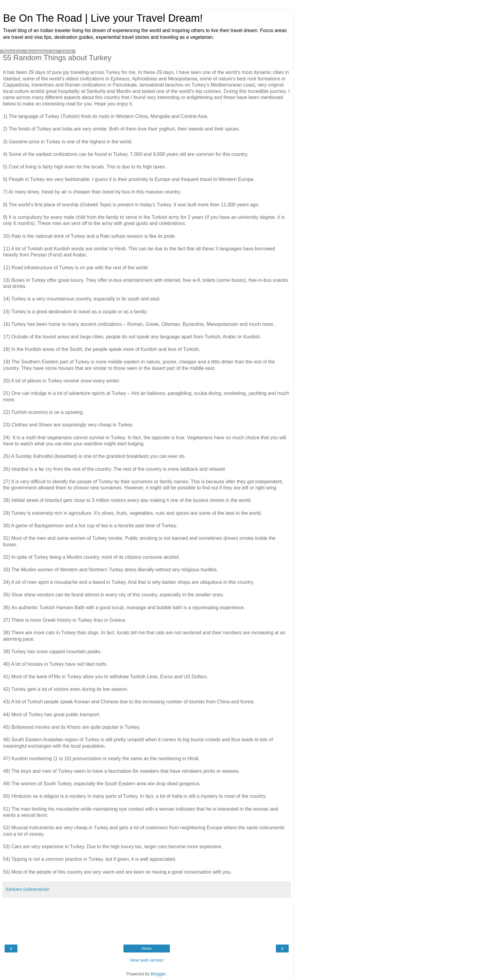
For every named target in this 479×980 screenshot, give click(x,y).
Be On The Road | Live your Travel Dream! (103, 18)
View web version (147, 960)
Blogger (158, 974)
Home (147, 949)
